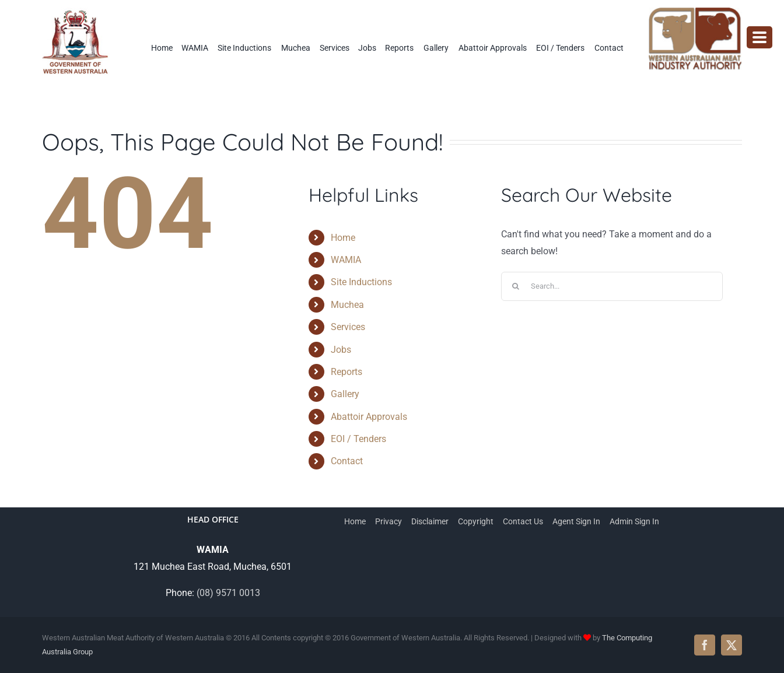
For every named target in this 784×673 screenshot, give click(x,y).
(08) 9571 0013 (228, 593)
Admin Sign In (634, 521)
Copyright (476, 521)
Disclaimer (430, 521)
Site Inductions (361, 282)
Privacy (388, 521)
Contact (347, 461)
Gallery (345, 394)
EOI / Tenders (358, 439)
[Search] (516, 286)
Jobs (341, 350)
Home (343, 238)
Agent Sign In (576, 521)
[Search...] (612, 286)
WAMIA (346, 260)
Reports (346, 372)
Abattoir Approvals (369, 417)
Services (348, 327)
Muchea (347, 305)
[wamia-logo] (695, 12)
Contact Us (523, 521)
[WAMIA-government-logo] (76, 12)
